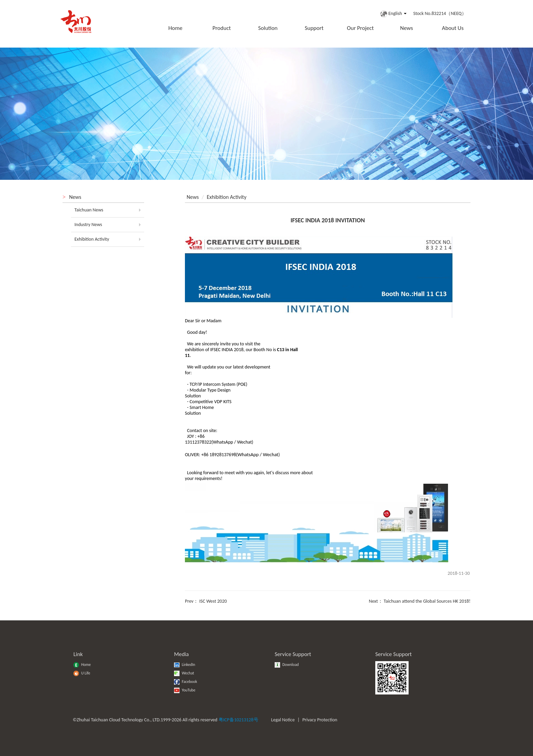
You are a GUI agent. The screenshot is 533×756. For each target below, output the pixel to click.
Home (175, 28)
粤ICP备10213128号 (238, 720)
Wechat (184, 673)
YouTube (185, 690)
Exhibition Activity (92, 239)
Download (287, 665)
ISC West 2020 (213, 601)
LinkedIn (185, 665)
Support (314, 28)
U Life (82, 673)
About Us (453, 28)
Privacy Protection (320, 720)
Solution (268, 28)
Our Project (360, 28)
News (407, 28)
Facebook (186, 682)
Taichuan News (89, 210)
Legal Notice (283, 720)
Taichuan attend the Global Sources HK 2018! (427, 601)
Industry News (88, 225)
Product (222, 28)
